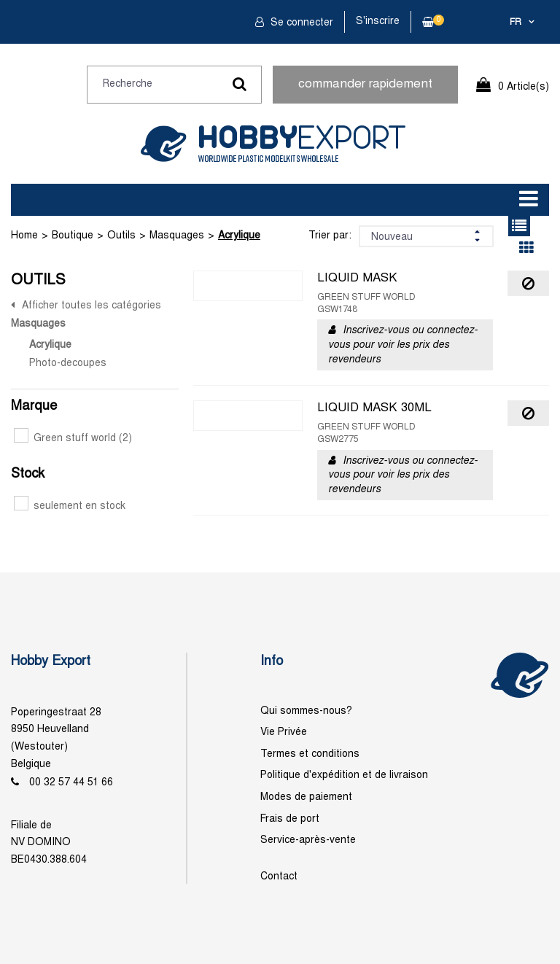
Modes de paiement (306, 797)
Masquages (177, 236)
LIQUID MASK (357, 279)
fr (516, 23)
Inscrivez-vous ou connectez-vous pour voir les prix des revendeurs (403, 345)
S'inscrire (378, 22)
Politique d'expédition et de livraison (344, 776)
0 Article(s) (524, 87)
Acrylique (239, 236)
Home (24, 236)
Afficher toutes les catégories (92, 306)
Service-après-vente (308, 840)
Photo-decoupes (68, 364)
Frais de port (290, 819)
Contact (279, 877)
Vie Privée (284, 732)
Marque (34, 407)
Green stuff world (73, 439)
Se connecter (300, 23)
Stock (28, 474)
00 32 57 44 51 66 (71, 783)
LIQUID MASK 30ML (374, 408)
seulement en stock (70, 506)
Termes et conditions (310, 754)
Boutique (73, 236)
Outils (121, 236)
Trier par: (330, 236)
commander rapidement (365, 85)
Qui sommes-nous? (306, 711)
